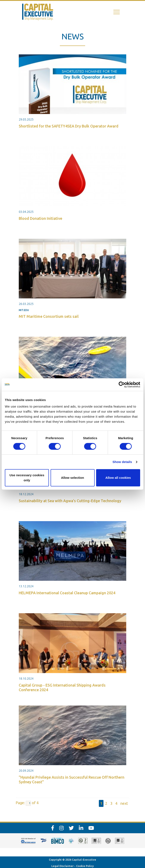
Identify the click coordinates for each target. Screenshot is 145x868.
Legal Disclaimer (62, 866)
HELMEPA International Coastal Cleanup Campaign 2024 (67, 593)
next (124, 803)
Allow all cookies (118, 478)
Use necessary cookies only (27, 478)
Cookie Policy (85, 866)
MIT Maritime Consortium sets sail (49, 316)
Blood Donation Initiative (40, 218)
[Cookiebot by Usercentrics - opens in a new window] (122, 385)
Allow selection (72, 478)
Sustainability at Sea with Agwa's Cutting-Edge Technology (70, 501)
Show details (122, 462)
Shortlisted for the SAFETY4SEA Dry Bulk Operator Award (69, 126)
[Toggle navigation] (117, 12)
